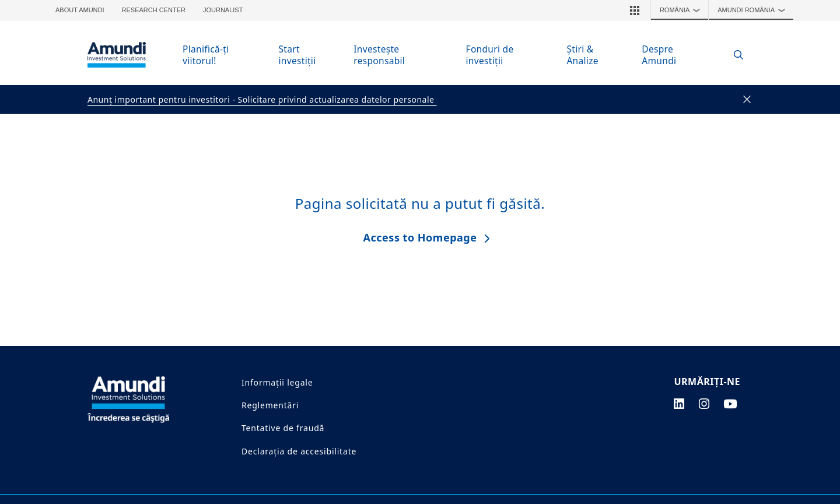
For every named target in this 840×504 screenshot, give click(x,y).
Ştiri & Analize (582, 55)
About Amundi (80, 10)
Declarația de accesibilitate (299, 451)
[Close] (748, 100)
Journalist (223, 10)
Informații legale (277, 382)
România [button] (683, 10)
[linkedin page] (679, 404)
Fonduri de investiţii (490, 55)
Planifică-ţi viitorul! (206, 55)
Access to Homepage (420, 237)
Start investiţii (297, 55)
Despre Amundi (659, 55)
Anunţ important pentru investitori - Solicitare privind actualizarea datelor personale (262, 99)
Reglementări (270, 405)
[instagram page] (704, 404)
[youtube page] (730, 404)
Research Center (154, 10)
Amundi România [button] (754, 10)
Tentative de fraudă (283, 428)
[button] (635, 10)
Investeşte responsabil (379, 55)
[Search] (732, 55)
